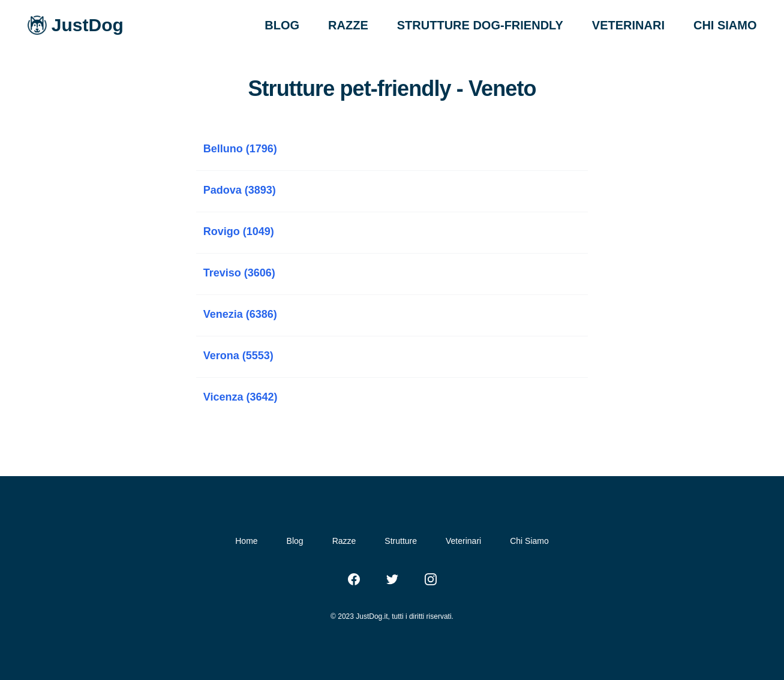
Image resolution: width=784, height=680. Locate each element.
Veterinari (463, 541)
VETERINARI (628, 25)
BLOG (282, 25)
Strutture (401, 541)
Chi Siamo (529, 541)
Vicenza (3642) (241, 397)
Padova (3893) (240, 190)
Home (246, 541)
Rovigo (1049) (239, 231)
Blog (295, 541)
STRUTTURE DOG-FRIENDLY (480, 25)
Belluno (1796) (240, 149)
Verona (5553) (238, 356)
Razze (344, 541)
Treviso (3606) (239, 273)
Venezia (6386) (240, 314)
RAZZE (348, 25)
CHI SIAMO (725, 25)
